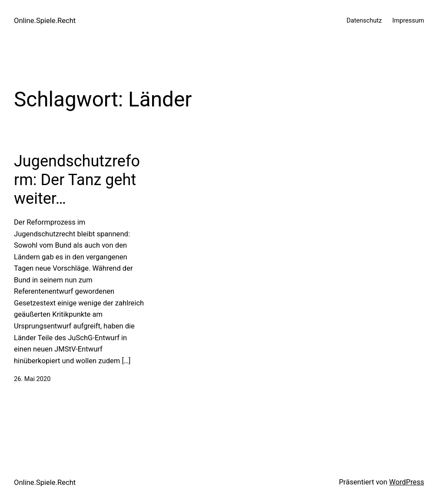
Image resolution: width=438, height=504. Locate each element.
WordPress (407, 482)
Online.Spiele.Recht (45, 21)
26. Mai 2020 (32, 379)
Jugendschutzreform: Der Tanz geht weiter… (77, 180)
